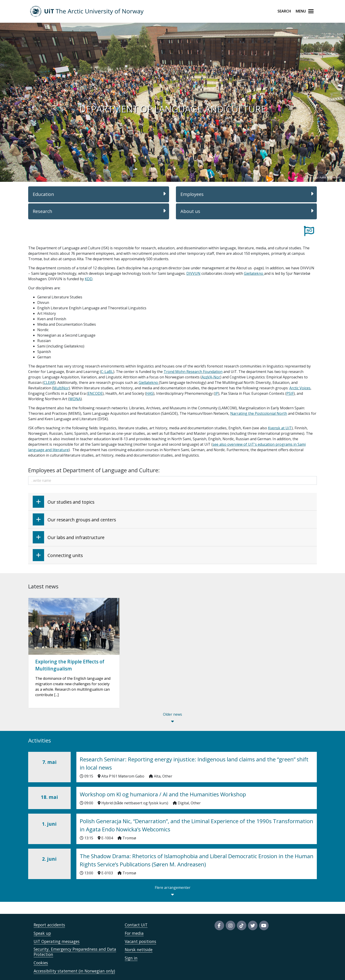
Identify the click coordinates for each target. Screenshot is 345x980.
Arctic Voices (300, 388)
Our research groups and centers (74, 519)
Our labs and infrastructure (69, 537)
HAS (150, 393)
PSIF (290, 393)
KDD (89, 279)
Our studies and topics (64, 502)
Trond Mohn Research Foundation (193, 372)
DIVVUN (193, 273)
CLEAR (49, 382)
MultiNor (61, 388)
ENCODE (95, 393)
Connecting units (58, 555)
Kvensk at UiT (280, 428)
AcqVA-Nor (211, 377)
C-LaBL (107, 372)
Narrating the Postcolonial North (259, 413)
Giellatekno (254, 273)
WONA (75, 399)
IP (216, 393)
